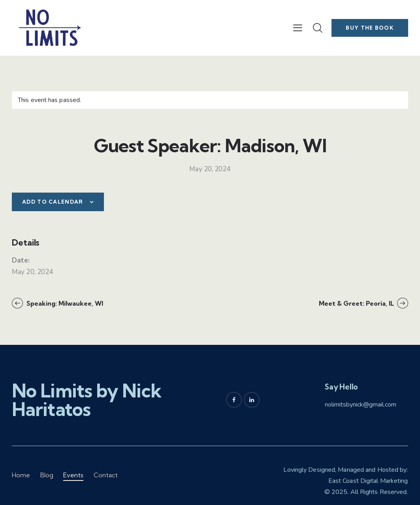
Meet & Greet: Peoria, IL (357, 303)
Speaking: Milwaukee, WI (64, 303)
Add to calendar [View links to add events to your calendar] (53, 202)
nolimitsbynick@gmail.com (361, 405)
